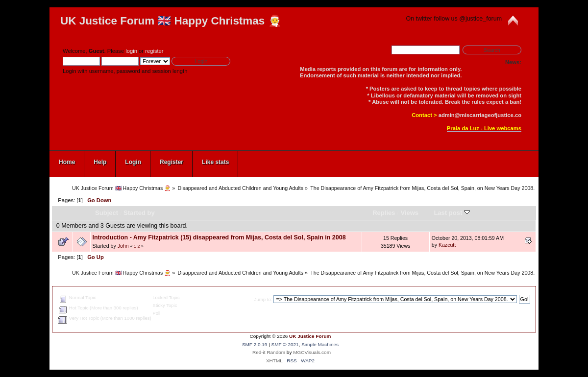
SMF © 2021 (285, 344)
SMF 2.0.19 (255, 344)
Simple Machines (320, 344)
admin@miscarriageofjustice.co (480, 115)
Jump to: (263, 299)
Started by (139, 213)
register (154, 51)
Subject (107, 213)
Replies (384, 213)
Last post (452, 213)
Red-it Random (269, 352)
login (131, 51)
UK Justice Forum (310, 336)
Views (409, 213)
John (123, 246)
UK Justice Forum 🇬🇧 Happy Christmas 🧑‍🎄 (171, 21)
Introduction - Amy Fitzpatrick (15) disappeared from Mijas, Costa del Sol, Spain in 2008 (219, 237)
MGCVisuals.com (312, 352)
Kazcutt (447, 245)
